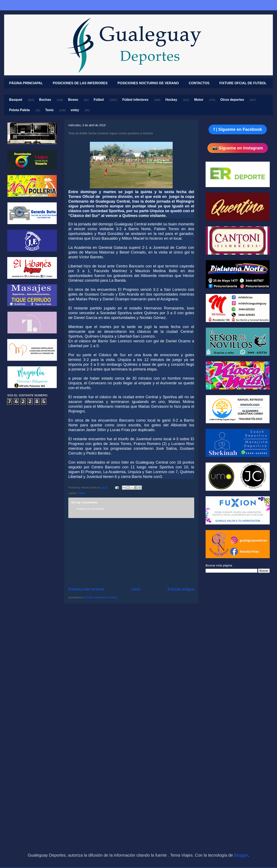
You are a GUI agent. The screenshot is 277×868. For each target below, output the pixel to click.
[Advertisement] (131, 552)
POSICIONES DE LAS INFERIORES (80, 83)
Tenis (49, 110)
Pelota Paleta (19, 110)
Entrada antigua (181, 589)
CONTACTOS (199, 83)
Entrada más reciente (86, 589)
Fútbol (99, 100)
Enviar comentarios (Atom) (101, 597)
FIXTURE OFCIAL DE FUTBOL (243, 83)
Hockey (171, 100)
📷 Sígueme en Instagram (238, 148)
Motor (199, 100)
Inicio (136, 589)
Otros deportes (232, 100)
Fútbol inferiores (135, 100)
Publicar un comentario (90, 509)
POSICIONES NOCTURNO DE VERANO (148, 83)
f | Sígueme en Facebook (238, 129)
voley (75, 110)
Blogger (241, 855)
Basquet (16, 100)
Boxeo (73, 100)
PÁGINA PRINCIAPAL (26, 83)
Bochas (45, 100)
